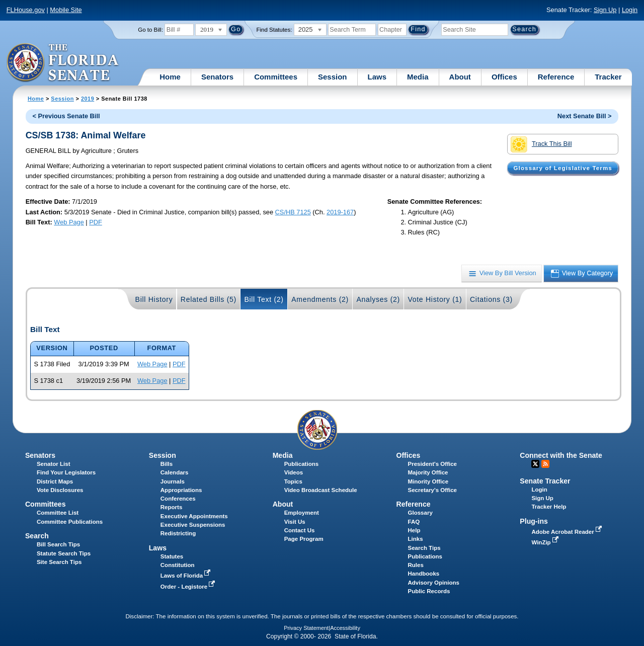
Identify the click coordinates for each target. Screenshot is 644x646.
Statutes (172, 556)
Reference (556, 77)
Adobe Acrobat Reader (568, 532)
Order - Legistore (189, 587)
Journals (173, 481)
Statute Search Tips (64, 553)
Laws (377, 77)
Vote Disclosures (60, 490)
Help (414, 530)
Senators (217, 77)
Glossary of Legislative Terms (562, 168)
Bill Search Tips (58, 544)
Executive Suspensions (193, 525)
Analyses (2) (378, 299)
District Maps (55, 481)
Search (37, 536)
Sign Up (605, 10)
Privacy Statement (306, 628)
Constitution (178, 565)
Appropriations (181, 490)
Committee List (58, 513)
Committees (276, 77)
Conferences (178, 499)
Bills (167, 464)
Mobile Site (66, 10)
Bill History (154, 299)
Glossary (420, 513)
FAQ (414, 522)
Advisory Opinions (434, 583)
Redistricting (178, 533)
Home (170, 77)
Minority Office (428, 481)
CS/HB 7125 (293, 212)
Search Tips (424, 548)
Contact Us (300, 530)
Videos (294, 472)
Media (418, 77)
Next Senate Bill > (585, 116)
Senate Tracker (545, 481)
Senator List (54, 464)
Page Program (304, 539)
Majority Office (428, 472)
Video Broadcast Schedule (321, 490)
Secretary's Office (432, 490)
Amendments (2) (320, 299)
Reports (172, 507)
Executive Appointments (194, 516)
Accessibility (345, 628)
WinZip (546, 542)
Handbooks (424, 574)
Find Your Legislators (66, 472)
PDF (96, 222)
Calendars (175, 472)
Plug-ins (534, 521)
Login (630, 10)
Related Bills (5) (209, 299)
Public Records (429, 591)
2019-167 (340, 212)
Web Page (69, 222)
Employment (302, 513)
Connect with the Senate (561, 455)
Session (333, 77)
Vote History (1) (435, 299)
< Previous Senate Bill (66, 116)
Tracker (608, 77)
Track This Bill (541, 144)
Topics (293, 481)
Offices (504, 77)
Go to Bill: (150, 30)
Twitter (535, 464)
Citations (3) (491, 299)
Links (416, 539)
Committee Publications (70, 522)
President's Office (432, 464)
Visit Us (295, 522)
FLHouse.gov (26, 10)
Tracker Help (549, 507)
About (460, 77)
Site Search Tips (59, 562)
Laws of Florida (187, 576)
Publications (301, 464)
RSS (545, 464)
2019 (88, 99)
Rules (416, 565)
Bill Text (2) (264, 299)
